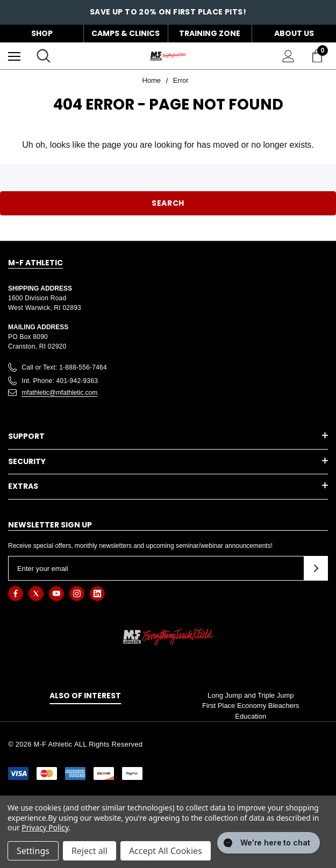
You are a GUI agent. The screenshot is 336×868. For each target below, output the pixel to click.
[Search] (44, 56)
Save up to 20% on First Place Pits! (168, 12)
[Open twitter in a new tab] (36, 594)
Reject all (90, 851)
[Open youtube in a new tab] (56, 594)
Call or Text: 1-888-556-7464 (64, 367)
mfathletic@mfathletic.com (59, 393)
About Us (294, 33)
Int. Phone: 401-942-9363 (60, 381)
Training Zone (210, 33)
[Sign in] (288, 56)
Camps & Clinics (126, 33)
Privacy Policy (45, 827)
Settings (33, 851)
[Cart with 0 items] (319, 56)
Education (251, 716)
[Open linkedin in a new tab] (97, 594)
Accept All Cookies (166, 851)
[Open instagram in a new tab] (77, 594)
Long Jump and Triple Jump (251, 695)
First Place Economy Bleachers (251, 706)
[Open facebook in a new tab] (16, 594)
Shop (42, 33)
